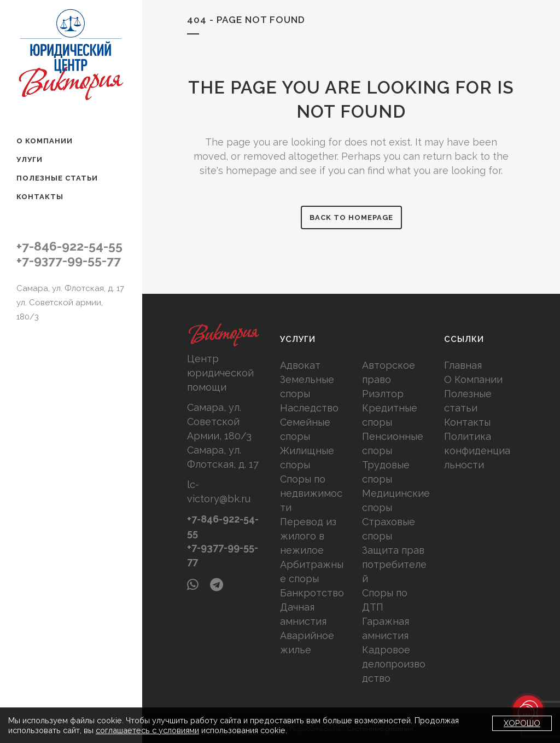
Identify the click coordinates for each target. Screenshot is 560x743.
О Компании (473, 379)
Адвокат (300, 365)
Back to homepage (351, 217)
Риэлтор (383, 394)
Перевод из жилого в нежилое (308, 536)
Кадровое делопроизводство (394, 664)
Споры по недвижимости (311, 493)
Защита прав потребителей (394, 564)
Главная (463, 365)
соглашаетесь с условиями (147, 730)
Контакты (467, 422)
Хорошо (522, 723)
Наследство (309, 408)
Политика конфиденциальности (477, 451)
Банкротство (312, 593)
